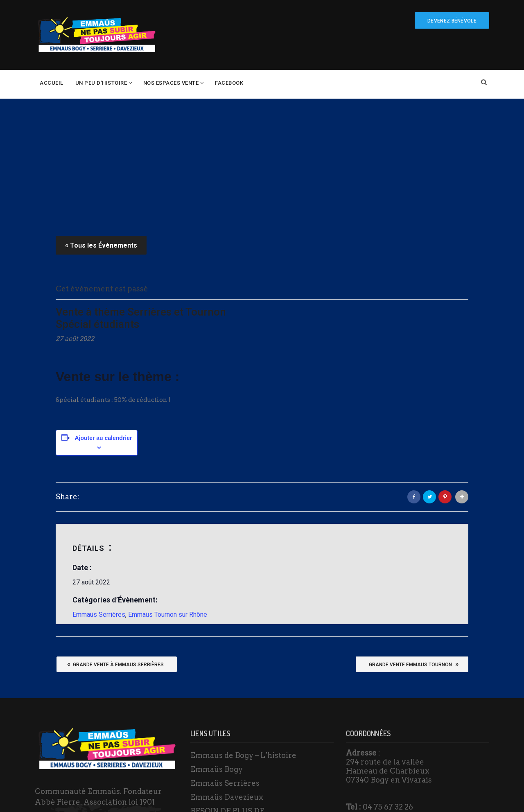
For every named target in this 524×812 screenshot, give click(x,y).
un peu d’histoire (101, 83)
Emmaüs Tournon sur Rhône (168, 494)
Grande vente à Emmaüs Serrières (115, 543)
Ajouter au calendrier (103, 317)
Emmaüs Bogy (217, 648)
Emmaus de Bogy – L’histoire (243, 635)
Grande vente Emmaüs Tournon (414, 543)
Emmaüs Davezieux (227, 676)
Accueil (52, 83)
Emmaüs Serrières (99, 494)
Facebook (229, 83)
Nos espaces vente (171, 83)
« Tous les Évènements (101, 125)
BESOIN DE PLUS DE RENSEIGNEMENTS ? (229, 696)
